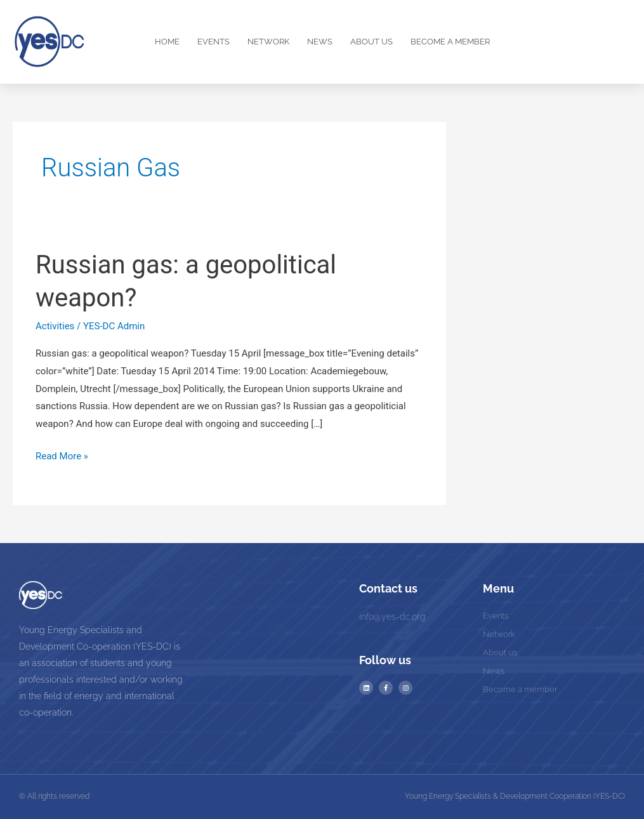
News (320, 42)
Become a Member (450, 42)
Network (268, 42)
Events (214, 42)
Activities (55, 326)
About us (371, 42)
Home (167, 42)
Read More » (62, 455)
